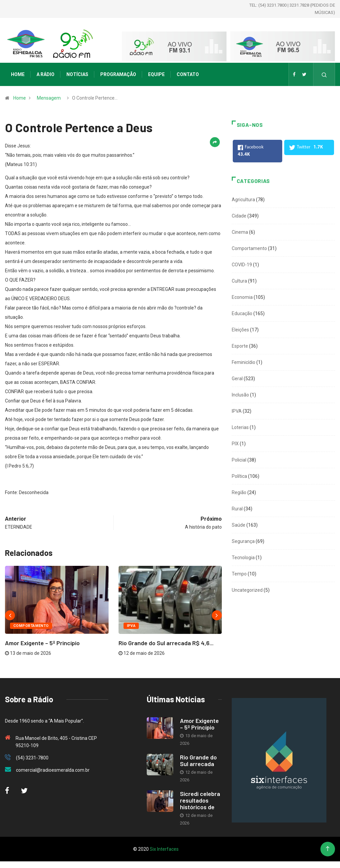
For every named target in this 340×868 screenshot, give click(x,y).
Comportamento (31, 626)
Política (239, 476)
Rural (237, 509)
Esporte (240, 346)
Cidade (239, 216)
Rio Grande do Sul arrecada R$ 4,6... (166, 643)
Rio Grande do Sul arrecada (198, 760)
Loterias (240, 427)
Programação (118, 74)
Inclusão (240, 395)
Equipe (156, 74)
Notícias (77, 74)
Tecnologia (243, 558)
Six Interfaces (164, 849)
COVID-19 (242, 265)
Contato (188, 74)
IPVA (131, 626)
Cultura (239, 281)
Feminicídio (244, 362)
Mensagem (49, 98)
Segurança (243, 541)
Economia (242, 297)
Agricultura (243, 200)
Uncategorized (247, 590)
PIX (235, 444)
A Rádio (45, 74)
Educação (242, 313)
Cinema (240, 232)
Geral (237, 379)
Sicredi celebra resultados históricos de (200, 800)
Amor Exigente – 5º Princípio (42, 643)
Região (239, 492)
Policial (239, 460)
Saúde (239, 525)
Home (18, 74)
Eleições (240, 330)
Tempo (239, 574)
